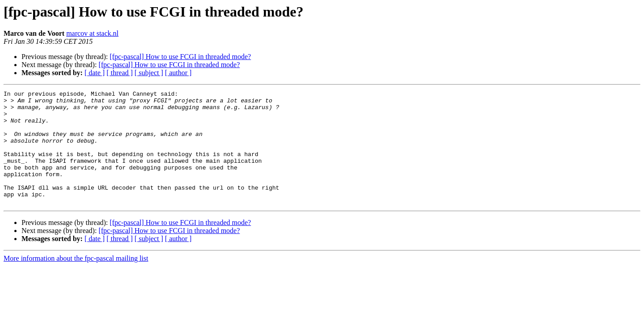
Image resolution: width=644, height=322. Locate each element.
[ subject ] (149, 73)
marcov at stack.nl (92, 33)
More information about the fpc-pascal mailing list (76, 281)
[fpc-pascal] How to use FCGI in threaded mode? (180, 57)
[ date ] (95, 73)
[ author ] (178, 73)
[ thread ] (120, 73)
